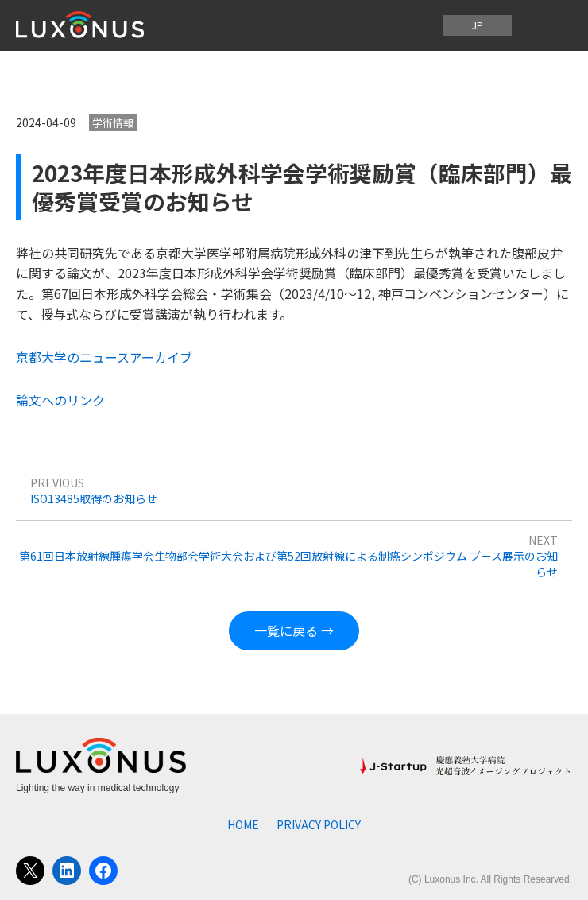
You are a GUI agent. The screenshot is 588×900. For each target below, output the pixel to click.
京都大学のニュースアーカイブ (104, 357)
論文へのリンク (60, 400)
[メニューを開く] (547, 25)
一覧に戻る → (294, 630)
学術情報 (113, 123)
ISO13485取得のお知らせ (94, 498)
